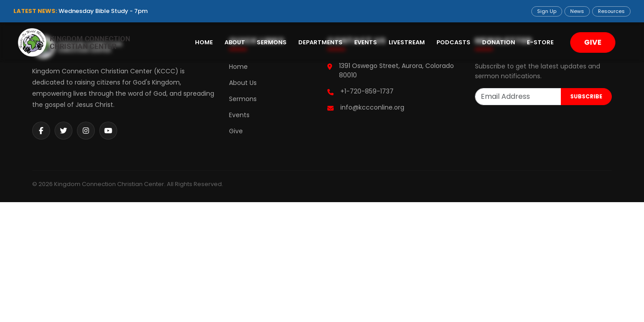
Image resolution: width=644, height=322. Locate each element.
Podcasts (453, 42)
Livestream (407, 42)
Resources (611, 11)
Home (204, 42)
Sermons (272, 42)
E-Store (540, 42)
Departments (320, 42)
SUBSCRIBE (586, 96)
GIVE (593, 42)
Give (236, 131)
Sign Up (547, 11)
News (577, 11)
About (235, 42)
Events (366, 42)
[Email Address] (518, 97)
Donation (499, 42)
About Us (243, 83)
